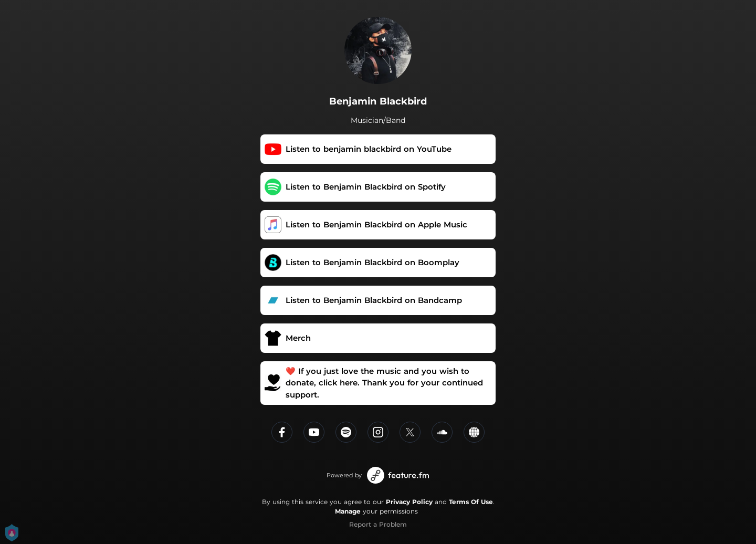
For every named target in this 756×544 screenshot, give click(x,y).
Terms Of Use (471, 502)
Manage (348, 511)
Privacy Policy (409, 502)
